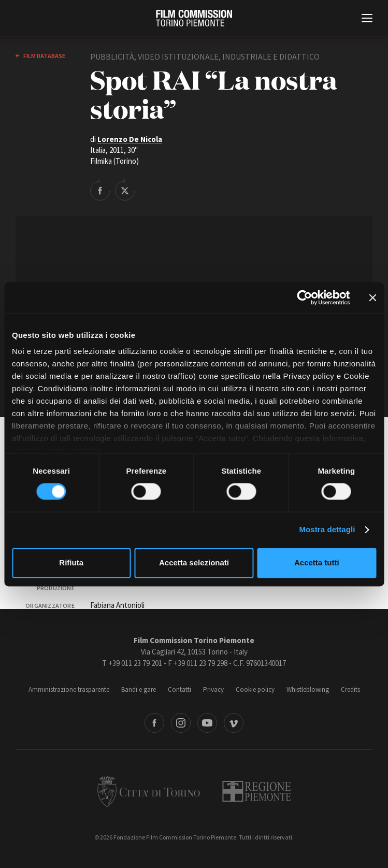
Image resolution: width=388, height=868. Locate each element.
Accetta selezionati (194, 563)
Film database (44, 56)
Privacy (213, 689)
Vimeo (234, 723)
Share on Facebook (100, 190)
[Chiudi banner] (372, 297)
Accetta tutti (317, 563)
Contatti (179, 689)
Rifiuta (71, 563)
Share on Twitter (125, 190)
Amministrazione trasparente (69, 689)
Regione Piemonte (257, 791)
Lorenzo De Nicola (130, 139)
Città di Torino (149, 791)
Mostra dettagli (327, 530)
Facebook (154, 723)
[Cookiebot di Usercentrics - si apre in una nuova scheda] (304, 297)
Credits (350, 689)
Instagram (181, 723)
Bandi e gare (139, 689)
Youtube (207, 723)
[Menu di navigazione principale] (367, 19)
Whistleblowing (308, 689)
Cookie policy (255, 689)
